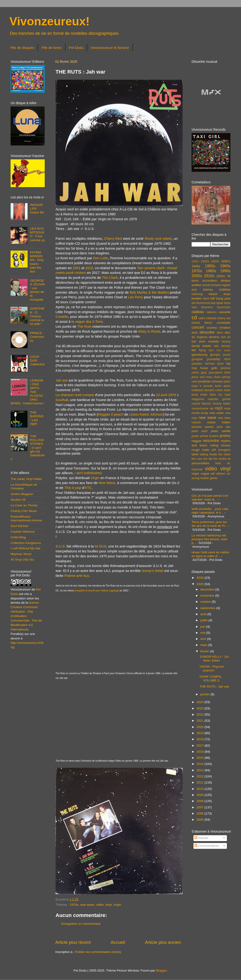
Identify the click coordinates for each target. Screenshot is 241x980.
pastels (209, 427)
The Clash (110, 278)
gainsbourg (199, 355)
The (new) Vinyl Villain (26, 479)
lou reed (224, 395)
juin (203, 627)
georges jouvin (220, 355)
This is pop (73, 488)
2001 (77, 268)
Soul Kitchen (20, 526)
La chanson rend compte (75, 395)
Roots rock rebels (158, 239)
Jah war (62, 380)
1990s (225, 271)
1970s (74, 905)
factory (226, 342)
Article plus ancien (163, 942)
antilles (197, 285)
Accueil (118, 942)
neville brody (200, 413)
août (204, 614)
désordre (207, 332)
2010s (209, 276)
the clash (224, 454)
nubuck (196, 422)
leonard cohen (214, 390)
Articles (201, 838)
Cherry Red (113, 239)
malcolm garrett (219, 399)
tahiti (195, 454)
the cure (197, 459)
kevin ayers (223, 386)
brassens (207, 307)
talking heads (209, 454)
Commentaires (207, 846)
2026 (201, 578)
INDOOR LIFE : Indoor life (37, 209)
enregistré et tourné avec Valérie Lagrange (97, 591)
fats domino (222, 346)
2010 (201, 789)
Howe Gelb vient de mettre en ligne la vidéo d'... (210, 554)
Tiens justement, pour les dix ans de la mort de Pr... (210, 524)
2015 (89, 268)
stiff (214, 450)
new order (217, 413)
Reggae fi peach (111, 414)
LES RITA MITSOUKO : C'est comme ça (37, 234)
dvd (223, 337)
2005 (201, 820)
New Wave (107, 483)
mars (204, 645)
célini (202, 318)
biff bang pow (221, 298)
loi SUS (100, 546)
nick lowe (224, 418)
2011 (201, 782)
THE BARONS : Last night (37, 418)
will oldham (218, 474)
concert (198, 327)
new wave (87, 905)
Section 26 (18, 500)
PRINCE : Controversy (37, 337)
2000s (197, 276)
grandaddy (214, 359)
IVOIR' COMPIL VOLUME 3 (211, 679)
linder (204, 395)
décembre (208, 589)
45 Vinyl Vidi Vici (22, 560)
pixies (195, 436)
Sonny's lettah (153, 571)
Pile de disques (22, 48)
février (205, 651)
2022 (201, 714)
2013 (201, 770)
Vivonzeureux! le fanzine (110, 48)
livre (213, 395)
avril (204, 639)
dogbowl (202, 337)
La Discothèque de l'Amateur (24, 486)
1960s (225, 266)
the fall (208, 459)
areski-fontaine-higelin (216, 285)
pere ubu (224, 427)
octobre (206, 602)
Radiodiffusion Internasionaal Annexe (26, 518)
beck (206, 299)
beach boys (220, 294)
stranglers (224, 450)
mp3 (219, 408)
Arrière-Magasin (22, 494)
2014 (201, 764)
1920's (215, 261)
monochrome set (203, 409)
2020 (201, 727)
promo (225, 436)
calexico (212, 312)
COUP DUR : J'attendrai (37, 360)
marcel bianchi (201, 404)
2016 (201, 752)
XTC (88, 488)
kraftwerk (197, 390)
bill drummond (201, 303)
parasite (197, 427)
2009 (201, 795)
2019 (201, 733)
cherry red (224, 318)
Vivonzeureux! (50, 21)
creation (225, 328)
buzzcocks (224, 307)
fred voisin (223, 350)
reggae (197, 441)
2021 (201, 721)
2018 (201, 739)
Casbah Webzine (23, 532)
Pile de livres (51, 48)
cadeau (198, 312)
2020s (221, 276)
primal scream (209, 436)
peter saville (221, 431)
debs (195, 333)
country (212, 328)
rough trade (200, 450)
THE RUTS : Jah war (214, 687)
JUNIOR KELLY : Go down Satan (214, 659)
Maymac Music (21, 554)
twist (218, 463)
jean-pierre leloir (220, 373)
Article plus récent (73, 942)
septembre (208, 608)
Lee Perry (135, 297)
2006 (201, 813)
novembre (208, 596)
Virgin (95, 478)
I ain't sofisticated (88, 473)
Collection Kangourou (26, 543)
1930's (226, 261)
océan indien (219, 422)
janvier (205, 694)
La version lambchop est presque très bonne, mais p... (209, 539)
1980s (211, 271)
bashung (197, 294)
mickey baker (222, 404)
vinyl (109, 905)
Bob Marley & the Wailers (149, 292)
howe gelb (209, 368)
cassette (225, 312)
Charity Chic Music (24, 511)
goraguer (197, 359)
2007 (201, 807)
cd (194, 317)
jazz (204, 372)
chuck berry (202, 323)
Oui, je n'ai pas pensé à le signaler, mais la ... (210, 498)
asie (194, 290)
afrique (226, 281)
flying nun (206, 350)
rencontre (211, 441)
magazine (198, 399)
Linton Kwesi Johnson (146, 414)
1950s (210, 266)
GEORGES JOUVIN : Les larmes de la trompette (37, 290)
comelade (223, 323)
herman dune (214, 364)
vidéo (100, 905)
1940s (196, 266)
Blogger (161, 970)
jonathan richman (211, 381)
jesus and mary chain (206, 377)
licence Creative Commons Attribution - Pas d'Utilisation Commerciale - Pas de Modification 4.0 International (26, 616)
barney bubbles (217, 289)
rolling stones (220, 445)
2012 (201, 776)
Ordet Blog (18, 537)
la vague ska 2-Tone (87, 322)
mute (227, 409)
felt (194, 350)
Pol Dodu (76, 48)
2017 (201, 746)
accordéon (210, 281)
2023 (201, 708)
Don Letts (100, 258)
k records (206, 386)
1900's (195, 261)
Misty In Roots (149, 331)
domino (214, 337)
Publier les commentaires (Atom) (98, 952)
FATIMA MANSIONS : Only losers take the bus (37, 262)
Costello (62, 317)
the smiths (220, 459)
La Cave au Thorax (24, 505)
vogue (205, 474)
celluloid (211, 318)
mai (203, 633)
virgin (117, 905)
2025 (201, 584)
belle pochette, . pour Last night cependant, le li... (210, 511)
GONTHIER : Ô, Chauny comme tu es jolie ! (37, 316)
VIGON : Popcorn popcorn (212, 668)
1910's (205, 261)
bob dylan (217, 303)
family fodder (201, 346)
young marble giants (204, 478)
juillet (204, 620)
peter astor (200, 431)
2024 (201, 702)
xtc (229, 474)
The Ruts (84, 327)
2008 (201, 801)
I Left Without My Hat (25, 548)
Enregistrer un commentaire (81, 924)
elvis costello (209, 341)
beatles (197, 298)
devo (220, 333)
